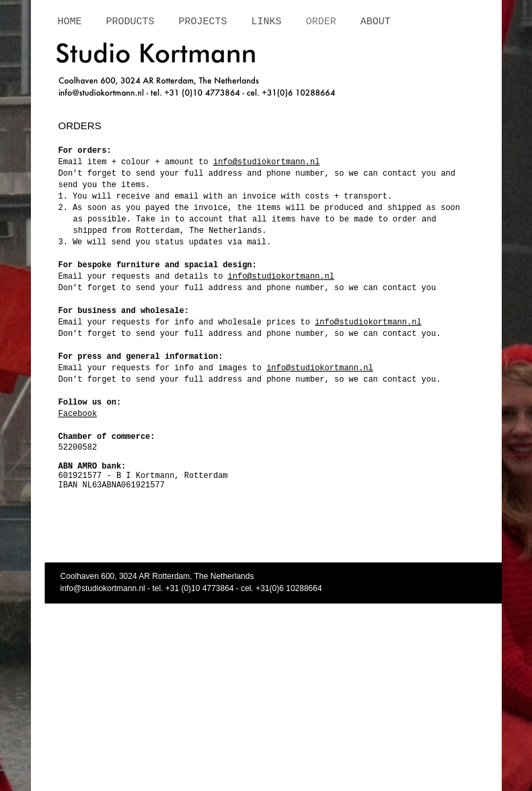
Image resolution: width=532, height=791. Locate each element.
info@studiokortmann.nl (266, 162)
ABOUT (376, 22)
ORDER (321, 22)
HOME (70, 22)
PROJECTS (203, 22)
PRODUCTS (130, 22)
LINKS (267, 22)
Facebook (78, 414)
